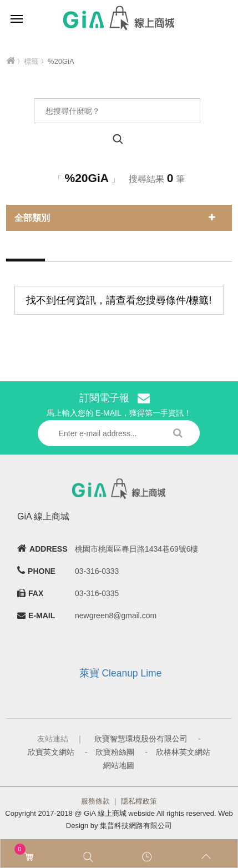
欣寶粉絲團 (115, 752)
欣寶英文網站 (51, 752)
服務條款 (95, 801)
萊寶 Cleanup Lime (121, 673)
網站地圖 (119, 765)
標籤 (31, 61)
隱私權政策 (139, 801)
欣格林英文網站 (183, 752)
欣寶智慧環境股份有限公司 (141, 739)
